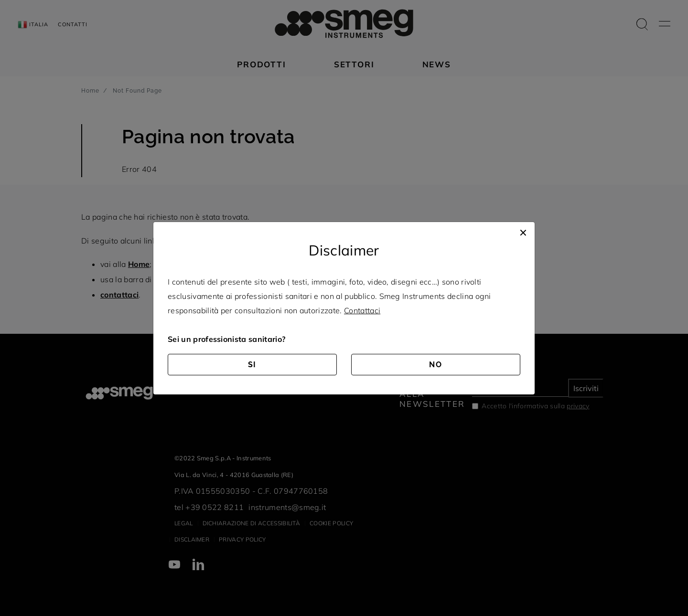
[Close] (523, 232)
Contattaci (362, 310)
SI (253, 365)
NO (436, 365)
